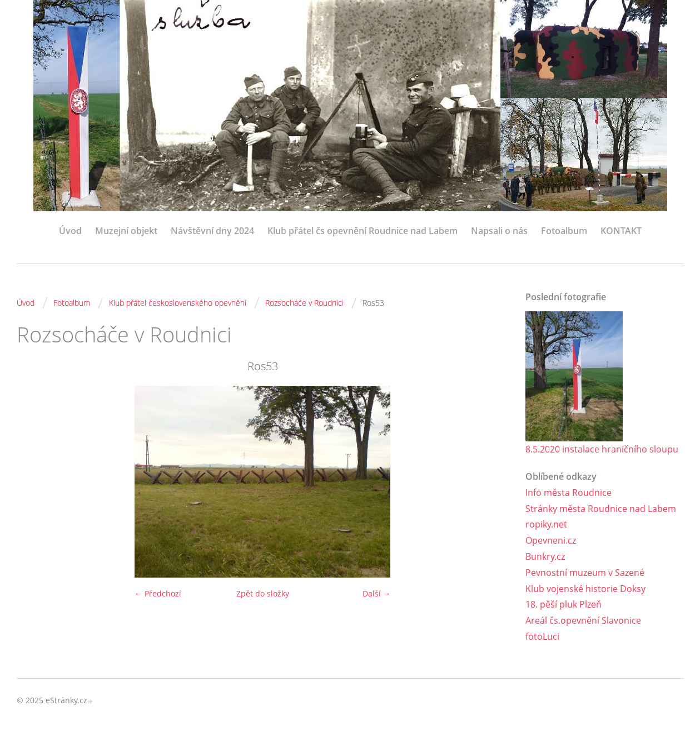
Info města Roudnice (569, 493)
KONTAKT (621, 231)
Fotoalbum (564, 231)
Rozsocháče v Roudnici (304, 303)
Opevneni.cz (551, 540)
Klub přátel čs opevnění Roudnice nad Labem (363, 231)
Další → (377, 593)
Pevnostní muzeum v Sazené (585, 573)
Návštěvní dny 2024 (212, 231)
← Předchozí (158, 593)
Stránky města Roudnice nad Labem (601, 509)
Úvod (70, 231)
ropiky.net (546, 524)
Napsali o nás (499, 231)
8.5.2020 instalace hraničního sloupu (602, 449)
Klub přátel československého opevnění (178, 303)
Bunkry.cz (545, 556)
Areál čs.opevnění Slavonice (583, 620)
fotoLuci (542, 636)
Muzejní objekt (126, 231)
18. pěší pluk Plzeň (564, 604)
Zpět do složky (263, 593)
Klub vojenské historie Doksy (585, 589)
